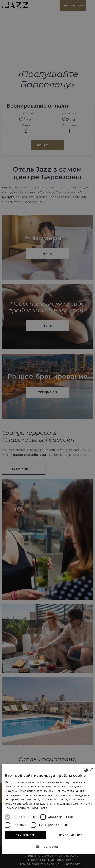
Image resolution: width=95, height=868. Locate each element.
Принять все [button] (25, 835)
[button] (49, 846)
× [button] (92, 770)
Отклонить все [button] (70, 835)
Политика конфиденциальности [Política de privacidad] (26, 808)
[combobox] (86, 770)
